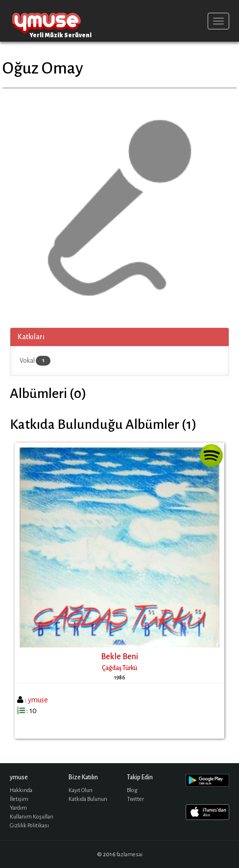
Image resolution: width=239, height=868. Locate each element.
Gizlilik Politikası (29, 826)
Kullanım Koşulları (32, 817)
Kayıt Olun (81, 790)
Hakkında (21, 790)
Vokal (35, 361)
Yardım (18, 808)
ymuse (47, 21)
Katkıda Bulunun (88, 799)
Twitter (135, 799)
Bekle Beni (119, 657)
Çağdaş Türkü (119, 668)
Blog (132, 790)
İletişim (19, 799)
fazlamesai (130, 855)
